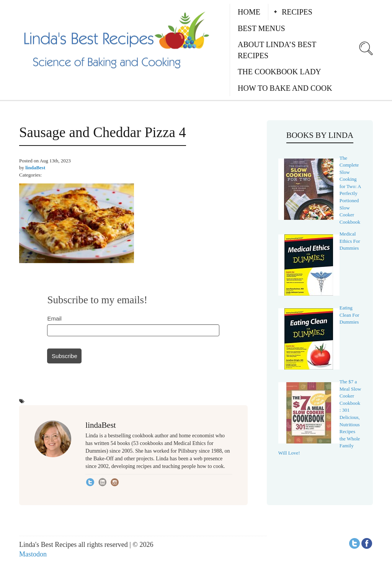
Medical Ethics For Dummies (350, 241)
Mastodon (33, 554)
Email (54, 318)
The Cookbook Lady (279, 72)
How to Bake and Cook (285, 88)
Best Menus (261, 28)
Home (249, 12)
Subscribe (65, 356)
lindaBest (35, 168)
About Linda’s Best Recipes (277, 50)
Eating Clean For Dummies (350, 315)
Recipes (297, 12)
